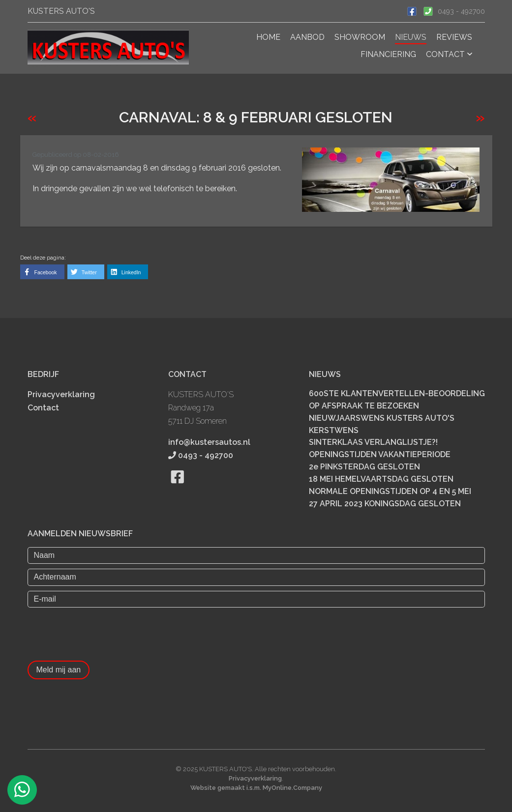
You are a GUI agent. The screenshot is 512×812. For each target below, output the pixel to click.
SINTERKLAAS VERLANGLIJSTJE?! (373, 442)
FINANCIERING (388, 54)
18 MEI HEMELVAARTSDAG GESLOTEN (381, 479)
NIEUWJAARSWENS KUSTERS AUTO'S (382, 418)
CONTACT (449, 54)
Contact (43, 408)
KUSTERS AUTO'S (61, 11)
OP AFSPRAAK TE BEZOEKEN (364, 406)
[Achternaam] (256, 577)
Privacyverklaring (61, 394)
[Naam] (256, 555)
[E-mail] (256, 599)
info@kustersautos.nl (209, 442)
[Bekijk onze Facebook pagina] (178, 489)
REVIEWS (454, 37)
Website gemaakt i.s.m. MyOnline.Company (256, 788)
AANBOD (307, 37)
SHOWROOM (360, 37)
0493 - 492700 (461, 11)
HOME (268, 37)
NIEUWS (411, 37)
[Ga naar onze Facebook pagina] (412, 10)
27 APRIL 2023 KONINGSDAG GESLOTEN (385, 504)
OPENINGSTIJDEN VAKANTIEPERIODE (380, 454)
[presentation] (102, 632)
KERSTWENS (334, 430)
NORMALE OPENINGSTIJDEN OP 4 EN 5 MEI (390, 491)
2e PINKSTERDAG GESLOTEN (364, 467)
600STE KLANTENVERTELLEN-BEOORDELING (397, 393)
